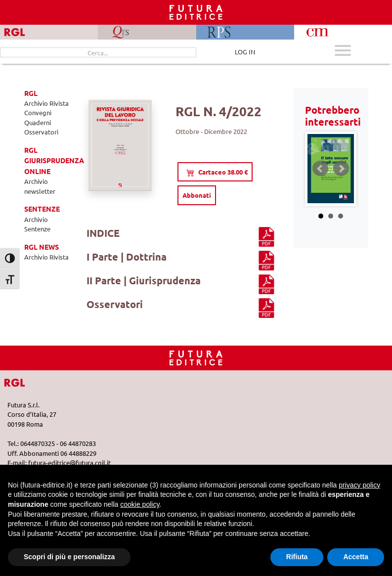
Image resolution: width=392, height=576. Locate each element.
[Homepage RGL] (196, 357)
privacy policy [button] (359, 485)
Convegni (38, 112)
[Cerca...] (98, 52)
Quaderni (38, 122)
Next (341, 169)
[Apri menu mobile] (343, 52)
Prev (320, 169)
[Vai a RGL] (23, 381)
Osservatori (41, 132)
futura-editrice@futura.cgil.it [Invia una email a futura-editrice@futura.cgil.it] (69, 463)
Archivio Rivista (46, 103)
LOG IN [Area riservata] (245, 52)
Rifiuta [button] (297, 557)
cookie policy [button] (140, 504)
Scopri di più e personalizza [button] (69, 557)
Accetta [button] (356, 557)
